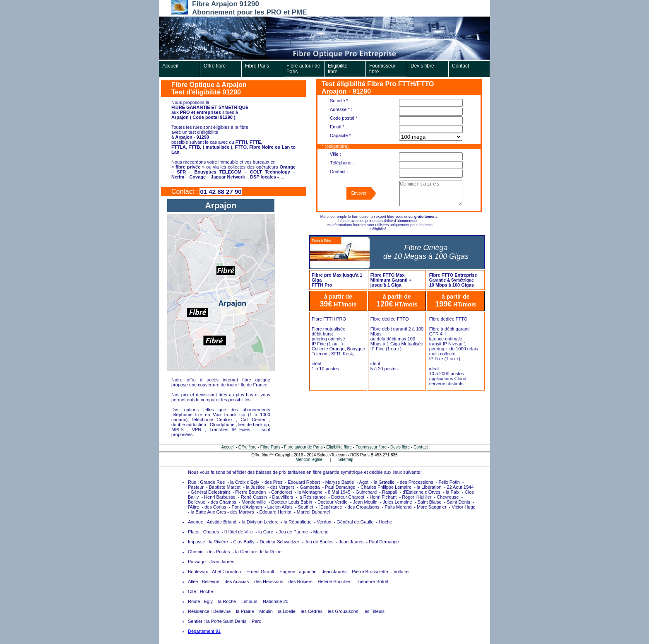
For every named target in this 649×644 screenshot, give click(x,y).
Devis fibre (422, 66)
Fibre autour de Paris (303, 69)
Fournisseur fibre (382, 69)
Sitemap (346, 459)
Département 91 (204, 631)
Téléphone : (342, 163)
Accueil (170, 66)
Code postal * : (345, 118)
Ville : (335, 154)
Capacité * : (342, 135)
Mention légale (309, 459)
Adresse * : (341, 109)
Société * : (340, 101)
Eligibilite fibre (338, 69)
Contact (460, 66)
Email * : (338, 127)
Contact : (339, 171)
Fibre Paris (257, 66)
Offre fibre (215, 66)
